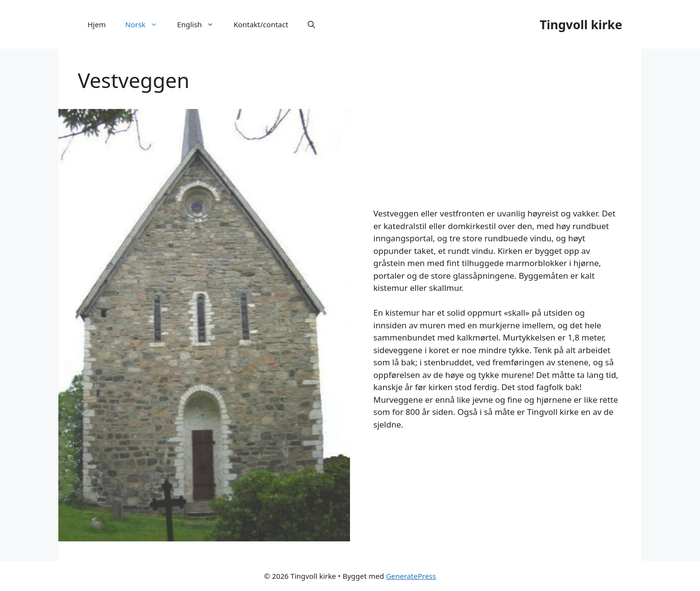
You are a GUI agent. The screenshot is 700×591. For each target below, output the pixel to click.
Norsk (146, 24)
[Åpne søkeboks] (311, 24)
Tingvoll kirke (581, 24)
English (200, 24)
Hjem (96, 24)
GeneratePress (411, 576)
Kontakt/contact (261, 24)
